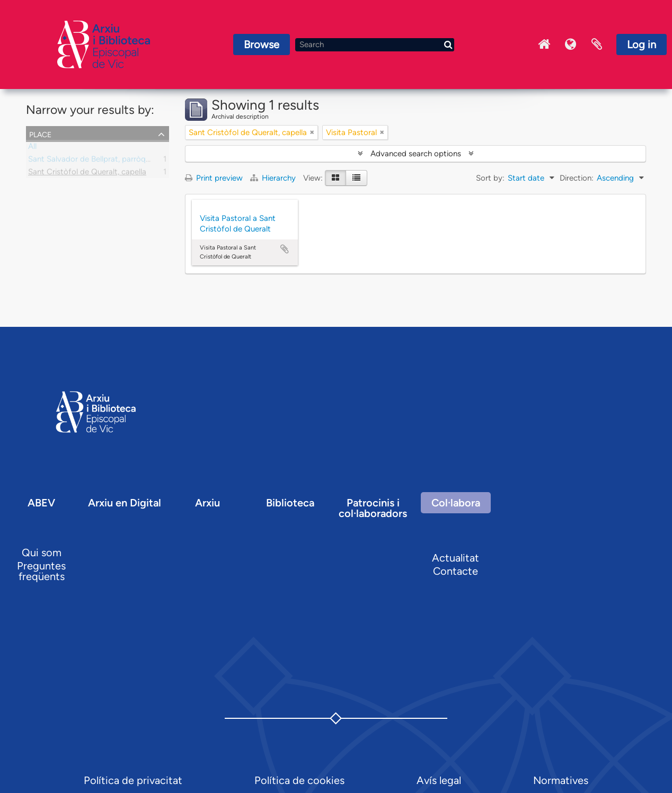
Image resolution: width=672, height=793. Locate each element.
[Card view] (335, 178)
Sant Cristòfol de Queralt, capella (87, 174)
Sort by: (490, 178)
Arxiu (207, 503)
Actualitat (456, 558)
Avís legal (439, 780)
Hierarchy (274, 178)
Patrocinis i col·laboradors (373, 508)
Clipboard (597, 44)
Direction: (577, 178)
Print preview (214, 178)
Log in (642, 44)
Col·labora (456, 503)
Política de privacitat (133, 780)
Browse (262, 44)
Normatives (561, 780)
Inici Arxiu (544, 44)
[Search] (375, 45)
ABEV (41, 503)
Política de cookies (299, 780)
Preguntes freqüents (41, 571)
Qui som (42, 553)
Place (40, 133)
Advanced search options (416, 154)
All (32, 148)
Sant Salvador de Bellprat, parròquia (92, 161)
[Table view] (356, 178)
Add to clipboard (285, 249)
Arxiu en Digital (125, 503)
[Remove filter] (312, 132)
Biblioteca (290, 503)
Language (570, 44)
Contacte (456, 571)
